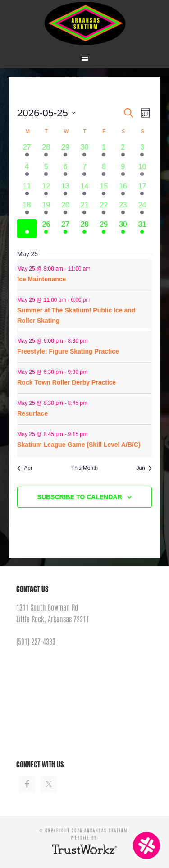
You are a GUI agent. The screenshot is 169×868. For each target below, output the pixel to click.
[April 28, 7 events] (46, 152)
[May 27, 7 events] (66, 229)
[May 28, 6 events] (84, 229)
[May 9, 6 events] (123, 171)
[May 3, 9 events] (142, 152)
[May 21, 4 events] (84, 209)
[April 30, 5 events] (84, 152)
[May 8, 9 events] (104, 171)
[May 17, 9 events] (142, 191)
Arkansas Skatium (85, 24)
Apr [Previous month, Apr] (25, 468)
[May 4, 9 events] (27, 171)
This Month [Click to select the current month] (84, 468)
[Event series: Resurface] (95, 299)
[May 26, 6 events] (46, 229)
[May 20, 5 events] (66, 209)
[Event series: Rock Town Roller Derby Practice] (92, 372)
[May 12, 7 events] (46, 191)
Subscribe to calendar (80, 497)
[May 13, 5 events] (66, 191)
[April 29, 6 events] (66, 152)
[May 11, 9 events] (27, 191)
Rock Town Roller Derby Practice (66, 382)
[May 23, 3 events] (123, 209)
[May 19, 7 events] (46, 209)
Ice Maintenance (41, 279)
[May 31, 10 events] (142, 229)
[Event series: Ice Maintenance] (95, 269)
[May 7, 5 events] (84, 171)
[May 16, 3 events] (123, 191)
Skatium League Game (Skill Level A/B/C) (79, 445)
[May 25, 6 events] (27, 229)
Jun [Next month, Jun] (144, 468)
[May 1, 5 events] (104, 152)
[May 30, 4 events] (123, 229)
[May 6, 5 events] (66, 171)
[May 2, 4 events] (123, 152)
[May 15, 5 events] (104, 191)
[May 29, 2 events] (104, 229)
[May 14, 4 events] (84, 191)
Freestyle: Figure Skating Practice (68, 351)
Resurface (32, 413)
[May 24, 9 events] (142, 209)
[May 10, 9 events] (142, 171)
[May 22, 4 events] (104, 209)
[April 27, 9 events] (27, 152)
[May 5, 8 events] (46, 171)
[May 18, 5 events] (27, 209)
